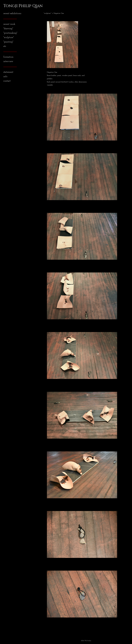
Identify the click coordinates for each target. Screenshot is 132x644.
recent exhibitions (12, 13)
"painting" (8, 42)
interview (8, 61)
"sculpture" (9, 37)
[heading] (10, 6)
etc (5, 46)
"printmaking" (10, 33)
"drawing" (8, 29)
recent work (9, 24)
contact (7, 81)
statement (8, 72)
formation (8, 57)
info (5, 77)
